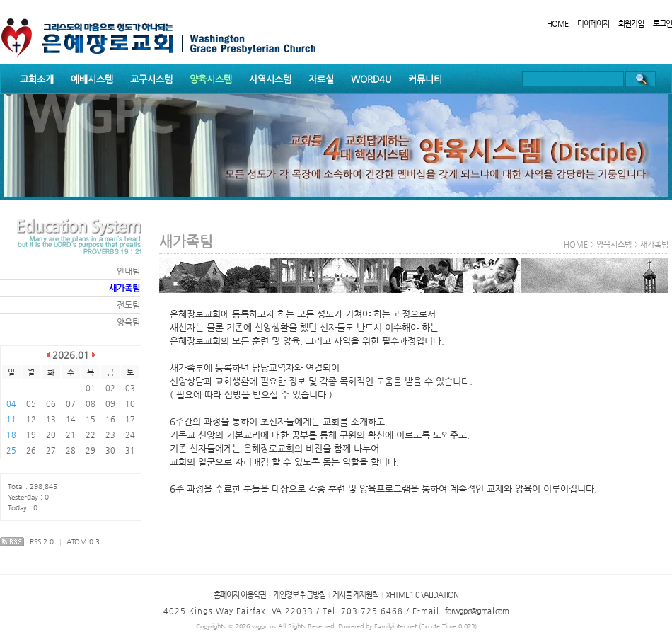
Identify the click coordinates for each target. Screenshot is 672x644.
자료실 (321, 79)
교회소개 (37, 79)
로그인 (662, 24)
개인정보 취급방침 (299, 595)
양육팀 (128, 322)
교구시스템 (151, 79)
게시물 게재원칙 (355, 595)
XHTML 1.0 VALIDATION (422, 595)
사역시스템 (270, 79)
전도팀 (128, 305)
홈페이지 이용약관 (240, 595)
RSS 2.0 (42, 542)
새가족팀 (124, 288)
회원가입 (631, 24)
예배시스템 (92, 79)
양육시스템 (211, 79)
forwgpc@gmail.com (477, 611)
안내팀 (128, 271)
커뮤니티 (425, 79)
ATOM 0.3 (83, 542)
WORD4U (371, 79)
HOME (557, 24)
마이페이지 (593, 24)
